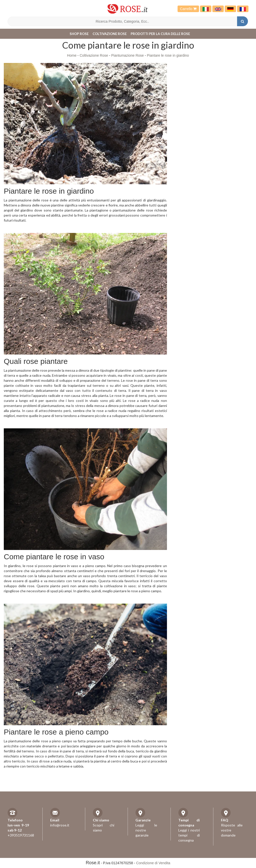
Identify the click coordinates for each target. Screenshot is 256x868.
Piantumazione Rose (127, 55)
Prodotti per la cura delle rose (160, 34)
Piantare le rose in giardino (168, 55)
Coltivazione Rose (110, 34)
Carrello (188, 9)
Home (72, 55)
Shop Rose (79, 34)
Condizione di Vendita (153, 863)
